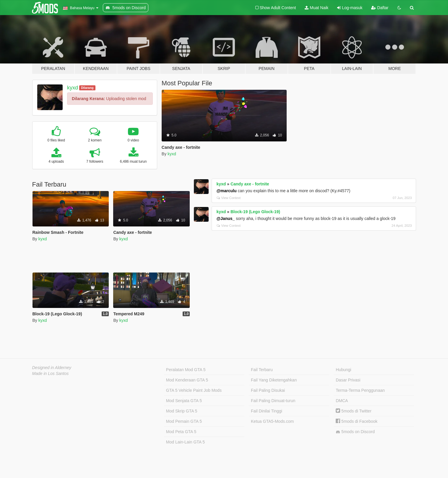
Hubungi (343, 370)
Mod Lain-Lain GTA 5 (185, 442)
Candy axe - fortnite (250, 184)
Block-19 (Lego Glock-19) (255, 212)
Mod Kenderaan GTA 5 (187, 380)
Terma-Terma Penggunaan (360, 390)
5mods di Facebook (357, 421)
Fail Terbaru (262, 370)
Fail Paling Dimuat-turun (273, 401)
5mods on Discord (355, 432)
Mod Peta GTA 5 (181, 432)
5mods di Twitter (354, 411)
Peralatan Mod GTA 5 (186, 370)
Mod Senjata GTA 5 (184, 401)
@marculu (226, 191)
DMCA (342, 401)
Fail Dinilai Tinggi (267, 411)
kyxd (73, 88)
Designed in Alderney (52, 368)
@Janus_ (225, 218)
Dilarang (87, 88)
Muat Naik (316, 8)
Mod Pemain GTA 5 (184, 421)
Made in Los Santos (51, 373)
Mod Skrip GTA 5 (182, 411)
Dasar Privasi (348, 380)
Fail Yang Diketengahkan (274, 380)
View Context (229, 198)
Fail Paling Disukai (268, 390)
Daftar (380, 8)
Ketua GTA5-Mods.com (272, 421)
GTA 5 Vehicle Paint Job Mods (194, 390)
